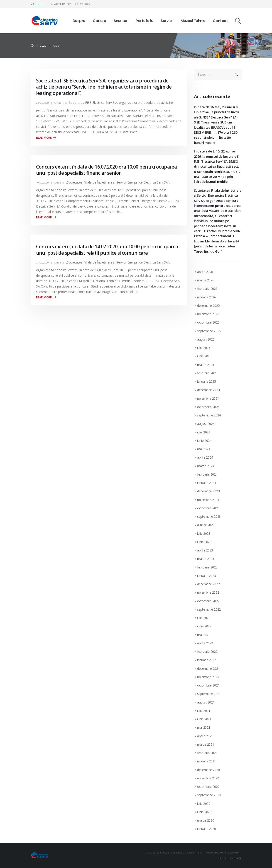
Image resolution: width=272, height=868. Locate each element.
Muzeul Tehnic (193, 21)
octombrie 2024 (208, 407)
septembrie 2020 (209, 795)
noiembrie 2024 (208, 398)
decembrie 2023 (208, 491)
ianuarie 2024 (206, 483)
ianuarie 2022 (206, 660)
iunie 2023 (204, 542)
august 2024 (206, 424)
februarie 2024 (207, 474)
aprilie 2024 (205, 457)
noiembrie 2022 (208, 592)
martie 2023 (206, 559)
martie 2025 (206, 365)
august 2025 (206, 339)
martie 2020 (206, 820)
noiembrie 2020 (208, 778)
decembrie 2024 (208, 390)
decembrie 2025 (208, 306)
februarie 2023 (207, 567)
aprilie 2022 (205, 643)
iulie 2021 (204, 711)
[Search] (236, 74)
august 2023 (206, 525)
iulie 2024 (204, 432)
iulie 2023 (204, 533)
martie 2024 (206, 466)
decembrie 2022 (208, 584)
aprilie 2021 (205, 736)
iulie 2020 (204, 804)
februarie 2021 (207, 753)
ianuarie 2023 (206, 576)
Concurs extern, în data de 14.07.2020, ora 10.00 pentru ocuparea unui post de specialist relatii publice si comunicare (107, 250)
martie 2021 (206, 744)
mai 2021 (204, 727)
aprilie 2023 (205, 550)
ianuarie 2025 (206, 381)
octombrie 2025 (208, 322)
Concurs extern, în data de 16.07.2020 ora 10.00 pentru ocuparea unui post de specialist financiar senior (107, 170)
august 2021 (206, 702)
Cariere (99, 21)
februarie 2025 (207, 373)
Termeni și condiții (230, 858)
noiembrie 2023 (208, 500)
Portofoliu (144, 21)
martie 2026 (206, 280)
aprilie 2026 (205, 272)
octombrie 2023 (208, 508)
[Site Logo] (45, 21)
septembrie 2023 (209, 516)
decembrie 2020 (208, 770)
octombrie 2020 (208, 787)
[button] (238, 21)
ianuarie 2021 (206, 761)
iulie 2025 (204, 348)
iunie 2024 (204, 441)
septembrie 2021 (209, 694)
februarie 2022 (207, 652)
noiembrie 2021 (208, 677)
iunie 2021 (204, 719)
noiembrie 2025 (208, 314)
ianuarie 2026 (206, 297)
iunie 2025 (204, 356)
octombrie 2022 (208, 601)
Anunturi (121, 21)
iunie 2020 (204, 812)
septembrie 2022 (209, 609)
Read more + (46, 138)
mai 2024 (204, 449)
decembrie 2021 (208, 669)
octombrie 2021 (208, 685)
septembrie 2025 (209, 331)
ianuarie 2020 (206, 829)
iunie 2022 (204, 626)
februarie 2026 (207, 289)
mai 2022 (204, 635)
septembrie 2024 (209, 415)
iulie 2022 (204, 618)
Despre (79, 21)
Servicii (167, 21)
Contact (36, 4)
